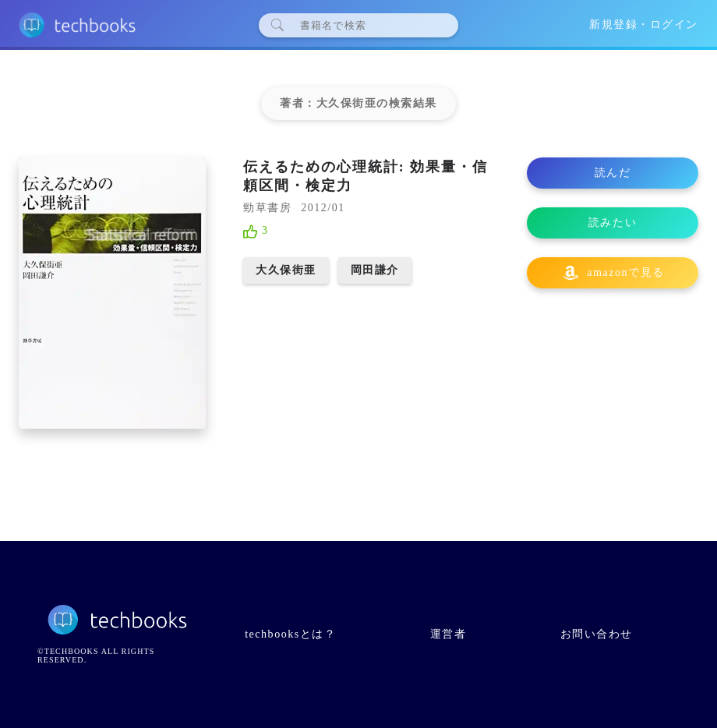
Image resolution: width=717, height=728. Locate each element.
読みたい (613, 223)
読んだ (613, 173)
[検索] (365, 25)
